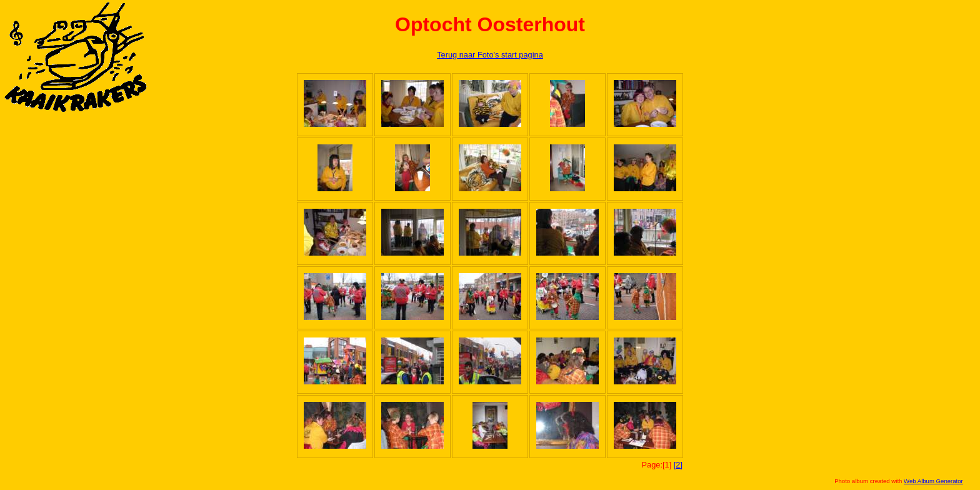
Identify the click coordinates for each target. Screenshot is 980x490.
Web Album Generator (933, 481)
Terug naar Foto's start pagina (490, 55)
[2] (678, 465)
